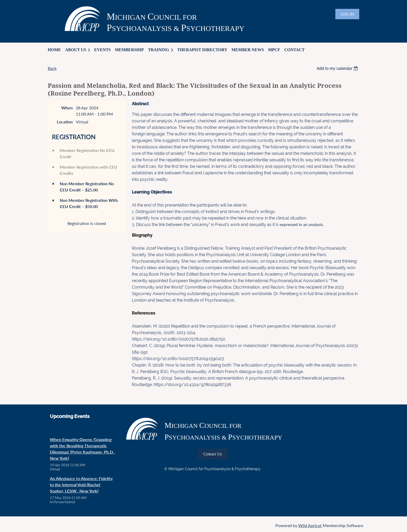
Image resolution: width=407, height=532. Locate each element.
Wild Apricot (310, 525)
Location (65, 122)
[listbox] (338, 68)
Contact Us (213, 454)
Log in (347, 14)
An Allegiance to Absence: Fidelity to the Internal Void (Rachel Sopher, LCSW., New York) (81, 485)
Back (52, 68)
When (67, 108)
